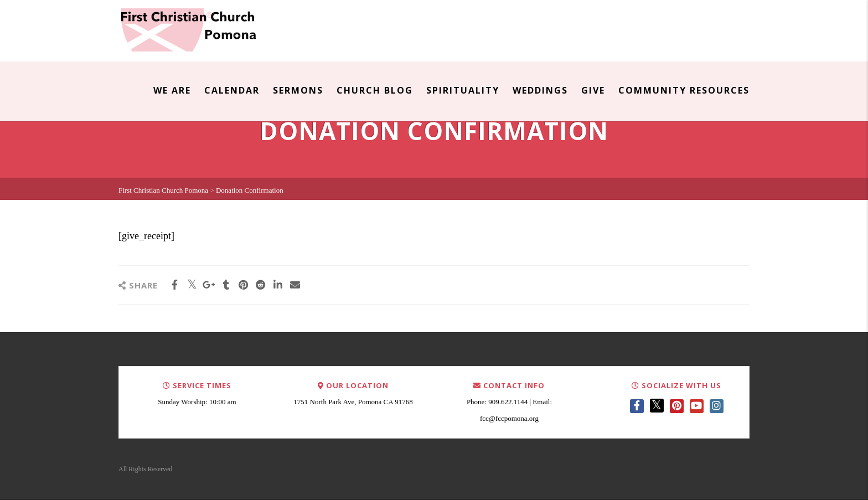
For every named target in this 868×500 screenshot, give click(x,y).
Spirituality (463, 90)
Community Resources (684, 90)
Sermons (298, 90)
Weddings (540, 90)
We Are (172, 90)
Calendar (232, 90)
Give (593, 90)
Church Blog (375, 90)
